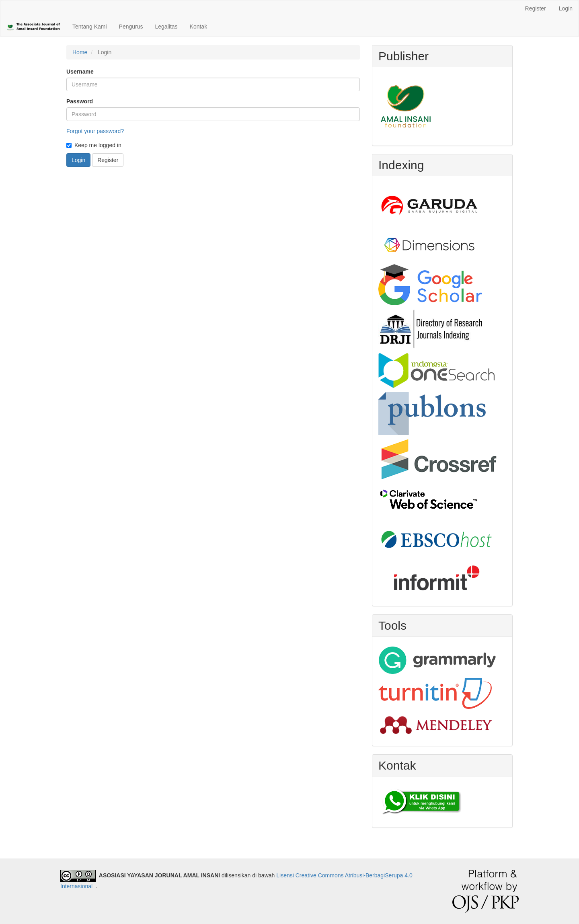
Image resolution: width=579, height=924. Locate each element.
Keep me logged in (94, 145)
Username (80, 72)
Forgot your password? (95, 131)
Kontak (199, 27)
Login (566, 8)
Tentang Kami (90, 27)
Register (536, 8)
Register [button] (108, 160)
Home (80, 52)
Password (80, 101)
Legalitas (166, 27)
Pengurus (131, 27)
